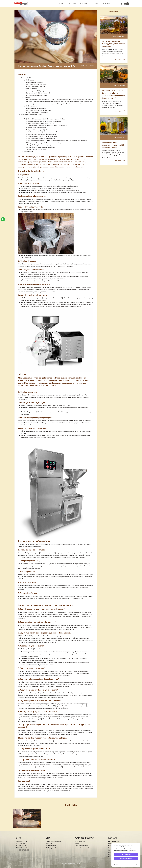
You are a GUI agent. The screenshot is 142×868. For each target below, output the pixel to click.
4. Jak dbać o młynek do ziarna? (36, 128)
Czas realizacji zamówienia (83, 848)
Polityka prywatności (52, 848)
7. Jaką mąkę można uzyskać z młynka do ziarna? (41, 134)
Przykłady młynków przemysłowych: (38, 112)
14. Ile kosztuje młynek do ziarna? (37, 149)
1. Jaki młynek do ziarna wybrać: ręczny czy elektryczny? (44, 121)
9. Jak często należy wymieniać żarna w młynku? (41, 138)
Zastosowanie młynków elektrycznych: (38, 93)
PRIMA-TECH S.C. (22, 841)
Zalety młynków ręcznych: (34, 82)
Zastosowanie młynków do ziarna (31, 115)
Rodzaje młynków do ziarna (29, 78)
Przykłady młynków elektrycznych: (37, 95)
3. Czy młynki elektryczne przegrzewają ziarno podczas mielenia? (47, 125)
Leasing (77, 843)
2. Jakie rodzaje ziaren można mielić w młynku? (41, 123)
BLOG (97, 4)
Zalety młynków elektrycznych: (36, 91)
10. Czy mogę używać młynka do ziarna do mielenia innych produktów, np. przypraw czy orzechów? (57, 141)
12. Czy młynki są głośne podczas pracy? (39, 145)
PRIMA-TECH (76, 864)
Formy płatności (80, 841)
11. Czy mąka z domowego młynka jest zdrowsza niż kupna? (45, 143)
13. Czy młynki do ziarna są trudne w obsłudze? (41, 147)
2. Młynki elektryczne (30, 89)
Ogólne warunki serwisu (53, 841)
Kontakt (106, 4)
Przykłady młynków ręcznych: (36, 86)
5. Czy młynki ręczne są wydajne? (36, 130)
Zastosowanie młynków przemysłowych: (39, 110)
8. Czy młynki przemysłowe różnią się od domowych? (43, 136)
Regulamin (49, 843)
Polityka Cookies (51, 846)
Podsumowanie (28, 151)
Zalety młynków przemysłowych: (37, 108)
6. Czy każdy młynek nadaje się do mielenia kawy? (42, 132)
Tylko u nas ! (27, 97)
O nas (61, 4)
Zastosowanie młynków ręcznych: (37, 84)
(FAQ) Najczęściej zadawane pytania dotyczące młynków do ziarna (44, 119)
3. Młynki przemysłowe (31, 106)
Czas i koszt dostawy (81, 846)
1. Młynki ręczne (29, 80)
